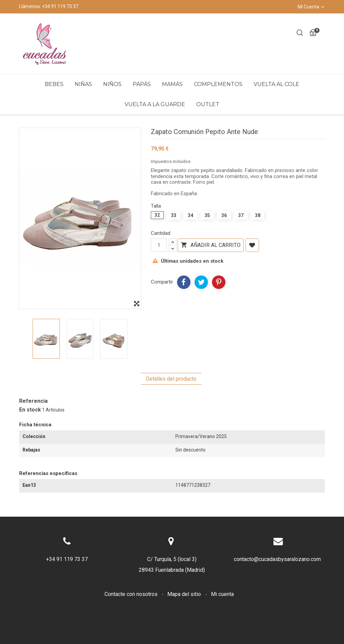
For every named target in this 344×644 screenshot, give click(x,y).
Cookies (184, 605)
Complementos (218, 84)
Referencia (33, 401)
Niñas (83, 84)
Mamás (172, 84)
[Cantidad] (159, 245)
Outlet (208, 104)
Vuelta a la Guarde (155, 104)
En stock (30, 410)
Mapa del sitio (185, 594)
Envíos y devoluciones (102, 605)
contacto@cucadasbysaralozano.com (277, 559)
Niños (112, 84)
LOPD (256, 605)
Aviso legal (151, 605)
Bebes (54, 84)
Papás (142, 84)
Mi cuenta (222, 594)
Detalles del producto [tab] (171, 379)
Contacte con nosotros (132, 594)
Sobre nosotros (222, 605)
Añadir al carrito (211, 245)
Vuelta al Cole (276, 84)
